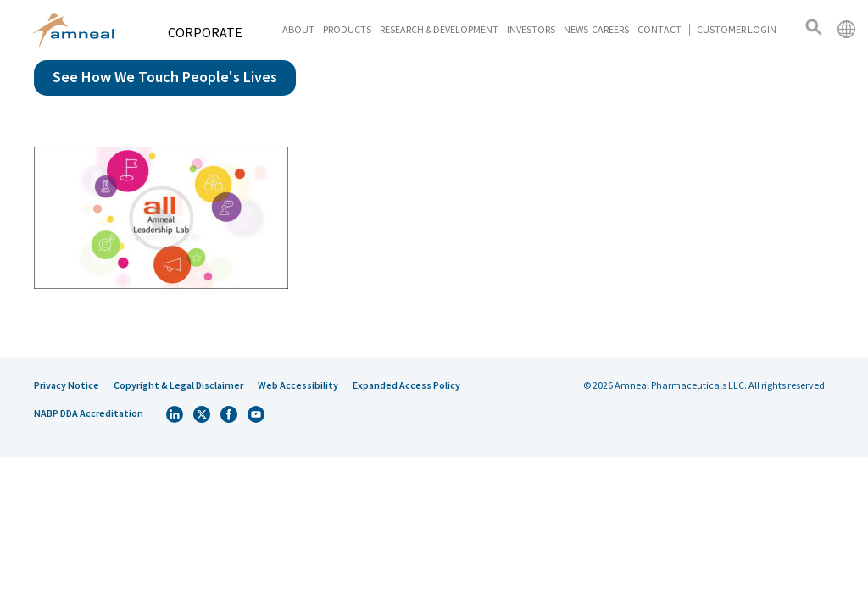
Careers (610, 29)
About (298, 29)
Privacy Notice (67, 385)
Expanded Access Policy (406, 385)
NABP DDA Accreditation (89, 413)
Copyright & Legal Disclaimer (178, 385)
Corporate (211, 32)
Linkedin (175, 414)
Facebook (229, 414)
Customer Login (737, 29)
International (846, 29)
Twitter (202, 414)
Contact (659, 29)
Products (347, 29)
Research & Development (439, 29)
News (576, 29)
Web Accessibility (298, 385)
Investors (531, 29)
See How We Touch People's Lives (165, 77)
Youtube (256, 414)
